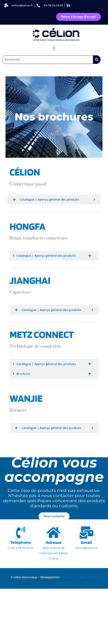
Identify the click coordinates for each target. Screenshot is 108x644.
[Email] (86, 533)
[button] (54, 48)
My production (70, 577)
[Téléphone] (21, 533)
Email (86, 543)
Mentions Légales (93, 577)
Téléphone (21, 543)
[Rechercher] (97, 60)
